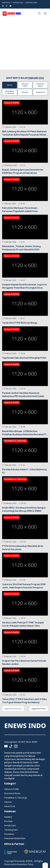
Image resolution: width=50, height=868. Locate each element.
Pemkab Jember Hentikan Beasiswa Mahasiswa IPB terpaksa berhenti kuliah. (23, 395)
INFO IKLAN (6, 3)
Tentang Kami (11, 830)
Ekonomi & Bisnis (40, 85)
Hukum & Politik (25, 85)
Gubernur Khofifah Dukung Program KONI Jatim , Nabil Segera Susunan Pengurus (24, 586)
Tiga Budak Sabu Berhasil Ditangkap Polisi (24, 358)
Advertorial (40, 92)
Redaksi (8, 817)
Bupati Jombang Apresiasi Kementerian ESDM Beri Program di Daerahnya (23, 171)
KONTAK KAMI (18, 3)
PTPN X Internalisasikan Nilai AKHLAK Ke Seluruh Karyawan (23, 548)
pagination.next (39, 709)
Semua (10, 85)
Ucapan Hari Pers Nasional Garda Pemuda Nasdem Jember (24, 662)
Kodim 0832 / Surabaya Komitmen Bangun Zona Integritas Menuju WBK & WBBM (24, 509)
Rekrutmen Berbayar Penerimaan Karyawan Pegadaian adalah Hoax (20, 210)
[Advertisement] (25, 45)
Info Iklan (8, 821)
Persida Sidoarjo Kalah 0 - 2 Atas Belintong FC (24, 471)
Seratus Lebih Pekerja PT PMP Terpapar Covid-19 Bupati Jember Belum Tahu (23, 624)
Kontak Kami (10, 825)
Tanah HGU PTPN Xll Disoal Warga (20, 323)
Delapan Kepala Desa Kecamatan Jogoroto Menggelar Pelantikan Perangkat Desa (25, 286)
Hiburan (25, 92)
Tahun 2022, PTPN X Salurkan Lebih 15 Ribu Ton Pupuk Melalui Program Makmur (24, 701)
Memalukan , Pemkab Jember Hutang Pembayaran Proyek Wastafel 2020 (21, 248)
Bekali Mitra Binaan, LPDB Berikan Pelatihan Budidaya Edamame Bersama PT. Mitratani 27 (24, 433)
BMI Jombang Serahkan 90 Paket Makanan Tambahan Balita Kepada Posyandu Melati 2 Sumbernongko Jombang (25, 133)
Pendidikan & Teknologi (10, 92)
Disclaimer (9, 834)
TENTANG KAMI (31, 3)
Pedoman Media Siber (15, 838)
